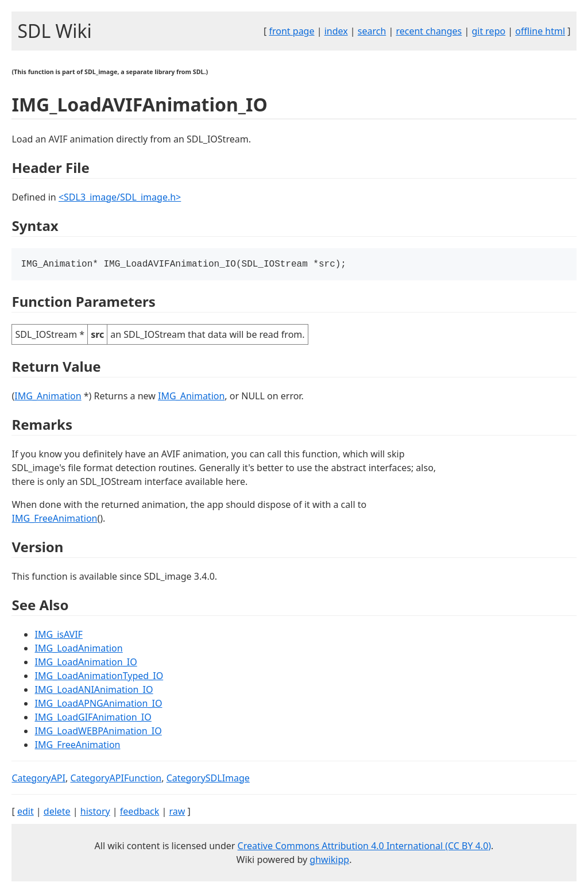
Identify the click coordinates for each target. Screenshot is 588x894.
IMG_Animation (48, 397)
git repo (488, 31)
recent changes (429, 31)
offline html (540, 31)
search (372, 31)
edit (26, 812)
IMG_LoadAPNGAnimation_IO (98, 704)
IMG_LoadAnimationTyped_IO (99, 677)
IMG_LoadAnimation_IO (86, 663)
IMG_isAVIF (58, 635)
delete (57, 812)
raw (177, 812)
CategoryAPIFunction (116, 779)
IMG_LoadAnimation (78, 649)
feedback (140, 812)
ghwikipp (329, 861)
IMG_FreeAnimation (54, 519)
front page (292, 31)
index (336, 31)
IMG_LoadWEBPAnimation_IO (98, 732)
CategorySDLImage (208, 779)
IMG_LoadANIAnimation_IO (94, 691)
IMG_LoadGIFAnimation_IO (93, 718)
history (95, 812)
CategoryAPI (38, 779)
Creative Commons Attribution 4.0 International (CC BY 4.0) (365, 847)
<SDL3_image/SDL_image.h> (120, 197)
